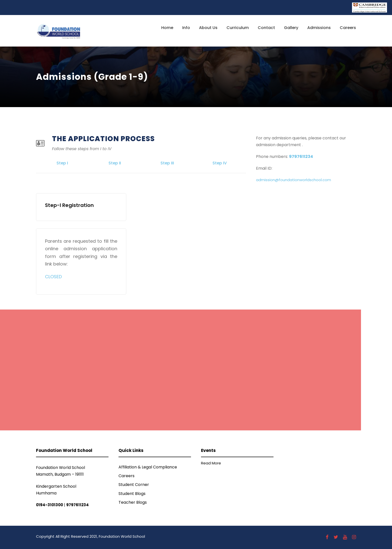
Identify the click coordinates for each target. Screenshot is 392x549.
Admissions (319, 28)
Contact (266, 28)
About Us (208, 28)
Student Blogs (132, 494)
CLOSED (53, 277)
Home (167, 28)
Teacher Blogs (133, 502)
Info (186, 28)
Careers (348, 28)
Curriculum (238, 28)
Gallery (291, 28)
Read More (211, 463)
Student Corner (134, 485)
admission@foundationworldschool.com (293, 180)
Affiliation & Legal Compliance (148, 467)
